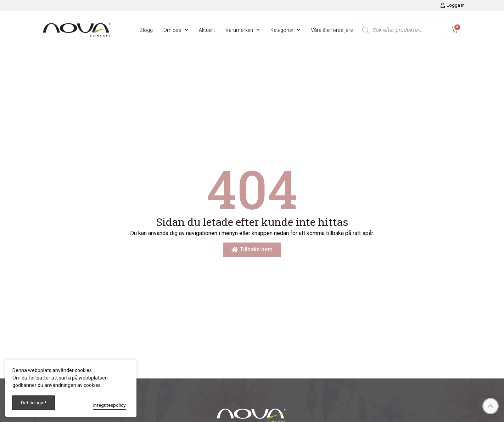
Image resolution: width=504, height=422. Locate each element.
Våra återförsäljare (332, 30)
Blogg (146, 30)
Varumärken (243, 30)
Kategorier (285, 30)
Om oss (176, 30)
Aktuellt (207, 30)
